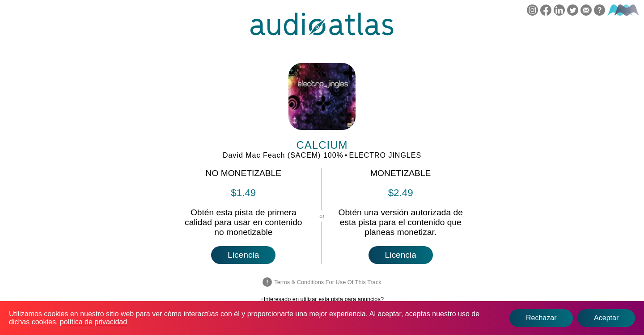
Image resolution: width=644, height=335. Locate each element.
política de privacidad (93, 322)
